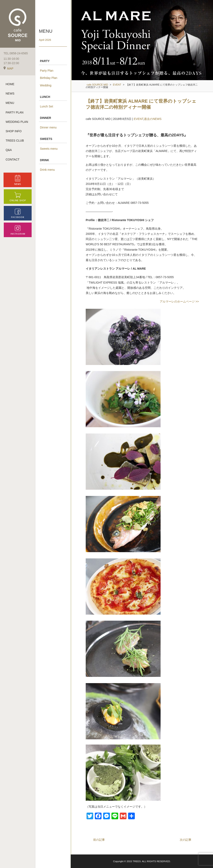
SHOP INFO (14, 131)
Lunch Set (46, 106)
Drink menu (47, 170)
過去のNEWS (153, 119)
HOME (10, 84)
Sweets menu (49, 149)
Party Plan (47, 71)
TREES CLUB (15, 141)
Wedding (46, 85)
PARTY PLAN (15, 112)
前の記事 (99, 840)
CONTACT (13, 159)
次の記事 (186, 840)
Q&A (9, 150)
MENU (10, 103)
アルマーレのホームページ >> (179, 301)
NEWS (10, 93)
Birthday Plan (49, 78)
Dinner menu (48, 127)
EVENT (138, 119)
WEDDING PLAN (17, 122)
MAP (8, 68)
